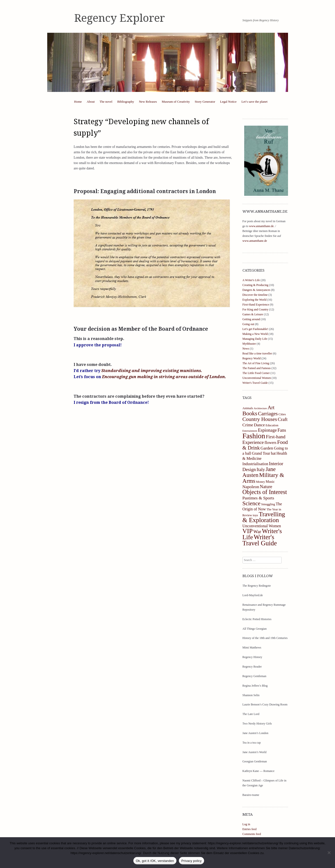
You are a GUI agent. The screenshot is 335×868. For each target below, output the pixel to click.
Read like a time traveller (257, 353)
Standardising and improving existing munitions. (152, 371)
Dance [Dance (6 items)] (259, 425)
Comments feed (252, 834)
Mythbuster (249, 344)
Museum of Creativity (176, 102)
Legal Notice (228, 102)
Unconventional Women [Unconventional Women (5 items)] (262, 526)
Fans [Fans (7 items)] (282, 430)
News (246, 349)
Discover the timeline (255, 295)
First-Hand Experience (256, 305)
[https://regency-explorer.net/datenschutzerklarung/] (329, 853)
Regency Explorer (120, 18)
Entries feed (250, 829)
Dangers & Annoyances (256, 290)
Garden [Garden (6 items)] (267, 448)
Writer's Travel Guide (255, 383)
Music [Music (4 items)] (270, 482)
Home (78, 102)
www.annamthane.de (261, 226)
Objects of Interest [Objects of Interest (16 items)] (265, 492)
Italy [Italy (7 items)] (261, 470)
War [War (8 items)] (257, 532)
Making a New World (255, 334)
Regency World (252, 358)
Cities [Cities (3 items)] (282, 414)
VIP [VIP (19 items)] (248, 531)
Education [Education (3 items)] (272, 425)
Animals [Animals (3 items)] (248, 408)
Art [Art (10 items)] (271, 407)
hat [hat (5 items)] (273, 453)
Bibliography (126, 102)
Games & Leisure (253, 314)
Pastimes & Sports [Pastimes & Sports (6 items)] (258, 498)
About (91, 102)
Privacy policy (191, 861)
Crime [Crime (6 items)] (248, 425)
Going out (248, 324)
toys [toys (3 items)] (255, 515)
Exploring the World (254, 300)
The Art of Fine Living (256, 363)
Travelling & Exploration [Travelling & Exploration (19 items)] (264, 517)
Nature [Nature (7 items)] (266, 487)
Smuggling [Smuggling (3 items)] (268, 504)
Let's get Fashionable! (255, 329)
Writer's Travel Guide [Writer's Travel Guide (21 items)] (260, 540)
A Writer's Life (251, 280)
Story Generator (205, 102)
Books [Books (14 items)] (250, 413)
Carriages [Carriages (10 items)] (268, 414)
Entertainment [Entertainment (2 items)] (250, 431)
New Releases (148, 102)
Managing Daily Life (255, 339)
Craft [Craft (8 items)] (283, 419)
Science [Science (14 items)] (252, 503)
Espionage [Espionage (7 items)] (267, 430)
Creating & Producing (255, 285)
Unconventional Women (257, 378)
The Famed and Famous (257, 368)
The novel (106, 102)
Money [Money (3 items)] (260, 482)
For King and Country (255, 309)
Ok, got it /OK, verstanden (155, 861)
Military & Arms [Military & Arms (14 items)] (263, 478)
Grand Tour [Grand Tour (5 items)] (261, 453)
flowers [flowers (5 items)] (271, 443)
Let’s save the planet (255, 102)
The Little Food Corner (256, 373)
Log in (246, 824)
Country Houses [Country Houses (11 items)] (260, 419)
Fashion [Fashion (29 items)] (254, 436)
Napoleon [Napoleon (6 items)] (251, 487)
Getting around (251, 319)
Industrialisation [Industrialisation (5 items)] (255, 464)
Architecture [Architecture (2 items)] (260, 408)
